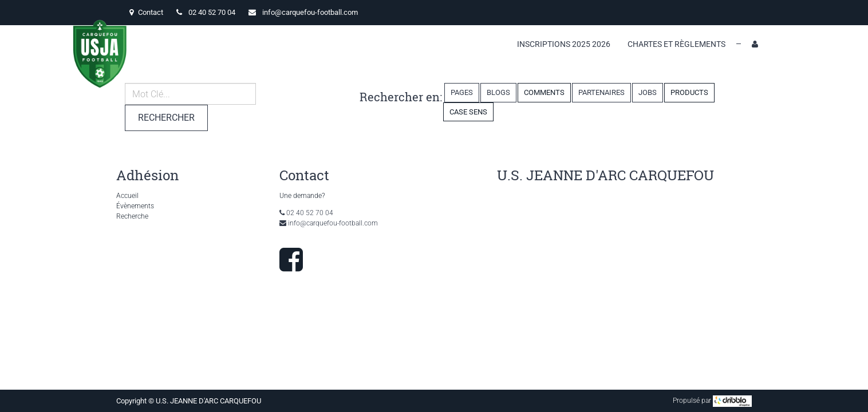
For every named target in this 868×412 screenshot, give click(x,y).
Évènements (135, 206)
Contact (146, 12)
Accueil (127, 196)
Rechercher (166, 118)
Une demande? (302, 196)
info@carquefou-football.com (310, 12)
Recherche (132, 216)
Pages (462, 92)
